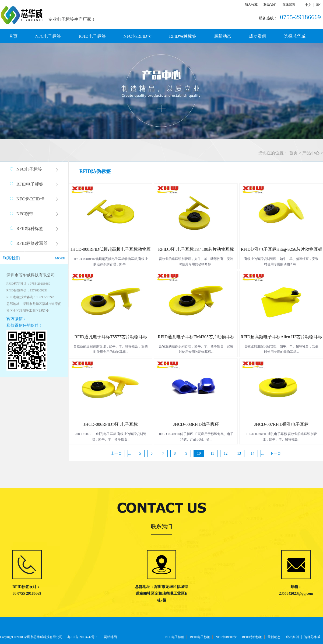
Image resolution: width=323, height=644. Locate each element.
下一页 (275, 453)
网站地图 (110, 637)
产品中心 (311, 153)
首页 (13, 36)
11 (212, 453)
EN (318, 5)
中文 (308, 5)
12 (226, 453)
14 (252, 453)
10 (199, 453)
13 (239, 453)
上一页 (116, 453)
